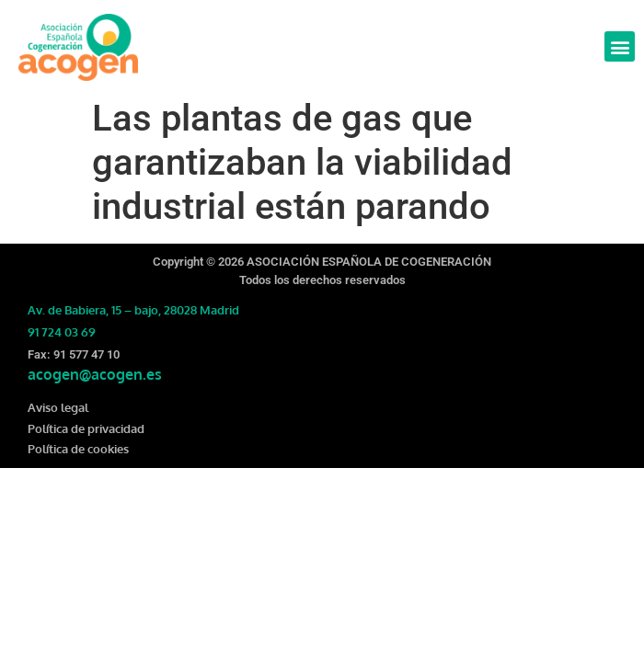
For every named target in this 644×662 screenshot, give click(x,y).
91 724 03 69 (62, 332)
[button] (620, 46)
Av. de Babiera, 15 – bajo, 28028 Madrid (133, 310)
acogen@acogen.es (95, 374)
